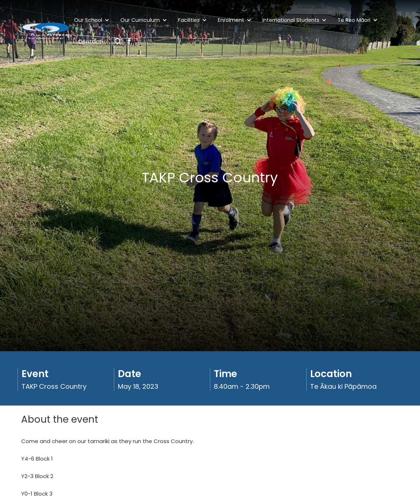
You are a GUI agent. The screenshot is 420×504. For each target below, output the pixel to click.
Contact (90, 42)
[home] (46, 31)
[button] (94, 20)
